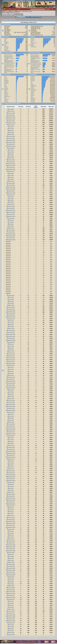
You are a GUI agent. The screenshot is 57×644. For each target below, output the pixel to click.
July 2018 (11, 344)
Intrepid (6, 39)
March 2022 (11, 205)
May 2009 (11, 558)
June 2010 (11, 533)
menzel (6, 87)
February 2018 (11, 354)
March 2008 (11, 586)
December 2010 (11, 521)
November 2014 (11, 430)
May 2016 (11, 395)
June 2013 (11, 463)
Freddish (33, 92)
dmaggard (6, 43)
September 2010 (11, 527)
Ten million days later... (9, 64)
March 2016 (11, 399)
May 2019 (11, 325)
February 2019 (11, 330)
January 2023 (11, 185)
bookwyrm (6, 94)
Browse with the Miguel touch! (9, 72)
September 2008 (11, 574)
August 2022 (11, 195)
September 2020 (11, 240)
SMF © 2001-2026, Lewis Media (28, 643)
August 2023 (11, 172)
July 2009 (11, 555)
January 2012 (11, 496)
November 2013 (11, 453)
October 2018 (11, 338)
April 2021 (11, 226)
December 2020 (11, 234)
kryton (6, 91)
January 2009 (11, 566)
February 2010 (11, 541)
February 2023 (11, 183)
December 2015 (11, 405)
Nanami (6, 100)
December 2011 (11, 498)
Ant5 (5, 45)
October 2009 (11, 549)
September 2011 (11, 504)
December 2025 (11, 117)
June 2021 (11, 222)
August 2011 (11, 506)
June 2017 (11, 369)
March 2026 (11, 111)
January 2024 (11, 162)
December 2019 (11, 311)
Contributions (34, 47)
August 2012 (11, 482)
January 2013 (11, 473)
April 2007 (11, 607)
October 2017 (11, 362)
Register (39, 17)
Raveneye (6, 48)
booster (6, 41)
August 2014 (11, 436)
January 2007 (11, 613)
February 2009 (11, 564)
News (32, 41)
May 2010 (11, 535)
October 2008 (11, 572)
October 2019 (11, 315)
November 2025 (11, 119)
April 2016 (11, 397)
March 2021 (11, 228)
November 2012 (11, 477)
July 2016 (11, 391)
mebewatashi (7, 51)
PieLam (30, 11)
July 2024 (11, 150)
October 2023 (11, 168)
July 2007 (11, 601)
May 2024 (11, 154)
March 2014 (11, 445)
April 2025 (11, 133)
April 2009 (11, 560)
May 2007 (11, 605)
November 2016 (11, 383)
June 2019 (11, 323)
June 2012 (11, 486)
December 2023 (11, 164)
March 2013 (11, 469)
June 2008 (11, 580)
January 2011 (11, 519)
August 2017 (11, 366)
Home (6, 9)
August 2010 (11, 529)
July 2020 (11, 297)
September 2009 (11, 551)
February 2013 (11, 471)
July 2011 (11, 508)
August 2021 (11, 218)
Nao (5, 40)
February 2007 (11, 611)
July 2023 (11, 173)
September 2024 (11, 146)
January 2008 (11, 590)
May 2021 (11, 224)
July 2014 (11, 438)
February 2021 (11, 230)
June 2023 (11, 175)
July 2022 (11, 197)
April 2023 (11, 179)
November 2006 (11, 617)
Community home (21, 17)
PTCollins (33, 100)
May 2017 (11, 371)
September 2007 (11, 597)
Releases (33, 40)
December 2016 (11, 381)
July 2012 (11, 484)
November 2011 (11, 500)
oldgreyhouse (7, 96)
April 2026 (11, 109)
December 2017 (11, 358)
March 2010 (11, 539)
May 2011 (11, 512)
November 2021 (11, 212)
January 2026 (11, 115)
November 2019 (11, 313)
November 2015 (11, 406)
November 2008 (11, 570)
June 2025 (11, 129)
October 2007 (11, 595)
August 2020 (11, 295)
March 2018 (11, 352)
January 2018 (11, 356)
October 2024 (11, 144)
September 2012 (11, 481)
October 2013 (11, 455)
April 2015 (11, 420)
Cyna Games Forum (9, 1)
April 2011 (11, 514)
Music (18, 9)
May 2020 (11, 301)
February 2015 (11, 424)
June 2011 (11, 510)
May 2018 (11, 348)
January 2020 (11, 309)
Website (32, 44)
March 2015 (11, 422)
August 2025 (11, 125)
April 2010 (11, 537)
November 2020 (11, 236)
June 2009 (11, 557)
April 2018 (11, 350)
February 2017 (11, 377)
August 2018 (11, 342)
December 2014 (11, 428)
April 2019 (11, 327)
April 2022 (11, 203)
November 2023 (11, 166)
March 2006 (11, 633)
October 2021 (11, 214)
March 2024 (11, 158)
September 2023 (11, 170)
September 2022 (11, 193)
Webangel (6, 47)
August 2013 (11, 459)
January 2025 (11, 138)
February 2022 (11, 207)
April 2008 (11, 584)
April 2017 (11, 373)
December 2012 (11, 475)
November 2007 (11, 594)
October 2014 (11, 432)
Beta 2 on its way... (8, 55)
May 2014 (11, 442)
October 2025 (11, 121)
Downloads (12, 9)
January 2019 (11, 332)
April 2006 (11, 631)
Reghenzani (33, 99)
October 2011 (11, 502)
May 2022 (11, 201)
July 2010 (11, 531)
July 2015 (11, 414)
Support (32, 45)
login (14, 13)
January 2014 (11, 449)
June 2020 (11, 299)
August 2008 (11, 576)
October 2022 (11, 191)
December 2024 (11, 140)
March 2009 (11, 562)
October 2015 (11, 408)
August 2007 (11, 599)
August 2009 (11, 553)
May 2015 (11, 418)
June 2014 (11, 440)
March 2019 (11, 329)
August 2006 (11, 623)
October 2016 (11, 385)
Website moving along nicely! (9, 67)
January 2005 (11, 634)
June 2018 (11, 346)
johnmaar (6, 102)
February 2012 (11, 494)
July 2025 (11, 127)
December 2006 (11, 615)
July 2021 (11, 220)
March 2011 (11, 516)
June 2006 (11, 627)
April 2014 (11, 444)
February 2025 (11, 136)
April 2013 (11, 467)
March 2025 (11, 134)
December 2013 (11, 451)
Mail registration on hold (9, 66)
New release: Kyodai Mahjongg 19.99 (9, 70)
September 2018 (11, 340)
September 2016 (11, 387)
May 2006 (11, 629)
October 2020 (11, 238)
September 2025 (11, 123)
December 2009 (11, 545)
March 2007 (11, 609)
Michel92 (6, 90)
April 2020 (11, 303)
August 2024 (11, 148)
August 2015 (11, 412)
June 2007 (11, 603)
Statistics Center (12, 20)
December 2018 (11, 334)
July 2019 (11, 321)
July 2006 (11, 625)
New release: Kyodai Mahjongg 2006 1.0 (9, 56)
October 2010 (11, 525)
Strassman (6, 99)
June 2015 (11, 416)
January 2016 (11, 403)
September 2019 (11, 317)
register (18, 13)
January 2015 (11, 426)
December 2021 (11, 210)
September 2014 (11, 434)
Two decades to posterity (9, 63)
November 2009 (11, 547)
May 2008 (11, 582)
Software (33, 39)
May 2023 (11, 177)
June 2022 (11, 199)
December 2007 (11, 592)
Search (32, 17)
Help (28, 17)
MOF (5, 98)
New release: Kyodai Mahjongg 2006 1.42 (9, 61)
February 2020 (11, 307)
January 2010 (11, 543)
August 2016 (11, 389)
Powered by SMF (19, 643)
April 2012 (11, 490)
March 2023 (11, 181)
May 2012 (11, 488)
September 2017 (11, 364)
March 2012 (11, 492)
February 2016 (11, 401)
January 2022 (11, 209)
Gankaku (6, 88)
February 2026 (11, 113)
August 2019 (11, 319)
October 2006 (11, 619)
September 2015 (11, 410)
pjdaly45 (32, 98)
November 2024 (11, 142)
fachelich (33, 95)
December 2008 (11, 568)
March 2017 (11, 375)
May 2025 (11, 131)
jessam (6, 44)
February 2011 (11, 518)
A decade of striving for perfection (9, 59)
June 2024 (11, 152)
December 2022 (11, 187)
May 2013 (11, 465)
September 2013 (11, 457)
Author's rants (34, 43)
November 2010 (11, 523)
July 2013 (11, 461)
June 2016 (11, 393)
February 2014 (11, 447)
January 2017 (11, 379)
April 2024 (11, 156)
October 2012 (11, 479)
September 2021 (11, 216)
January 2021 (11, 232)
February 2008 (11, 588)
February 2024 (11, 160)
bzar (32, 82)
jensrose (6, 49)
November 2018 (11, 336)
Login (36, 17)
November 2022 (11, 189)
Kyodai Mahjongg (5, 20)
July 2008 (11, 578)
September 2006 (11, 621)
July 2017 (11, 368)
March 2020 (11, 305)
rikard (5, 86)
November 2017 (11, 360)
